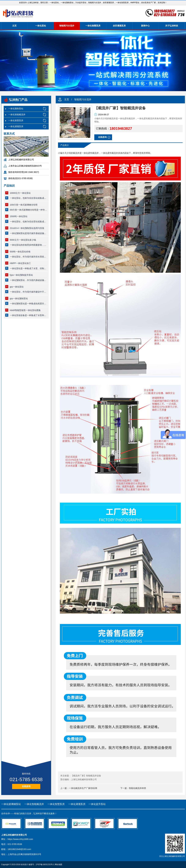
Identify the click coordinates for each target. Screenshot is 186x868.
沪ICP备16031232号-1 (45, 864)
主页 (14, 26)
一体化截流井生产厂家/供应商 (83, 788)
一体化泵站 (41, 26)
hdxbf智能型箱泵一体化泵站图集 (25, 310)
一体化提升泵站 (97, 804)
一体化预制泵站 (16, 109)
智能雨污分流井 (67, 26)
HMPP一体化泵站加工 (20, 263)
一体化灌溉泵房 (16, 126)
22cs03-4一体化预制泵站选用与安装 (27, 228)
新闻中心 (145, 26)
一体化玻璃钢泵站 (11, 804)
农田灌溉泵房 (119, 26)
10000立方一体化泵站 (20, 193)
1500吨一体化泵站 (19, 216)
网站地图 (58, 864)
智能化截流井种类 (137, 788)
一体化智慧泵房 (93, 26)
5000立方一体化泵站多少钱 (23, 240)
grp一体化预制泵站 (19, 298)
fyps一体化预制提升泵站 (21, 275)
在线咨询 (26, 786)
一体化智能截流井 (17, 115)
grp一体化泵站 (17, 287)
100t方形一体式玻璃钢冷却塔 (24, 205)
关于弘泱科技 (172, 26)
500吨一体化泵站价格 (20, 252)
